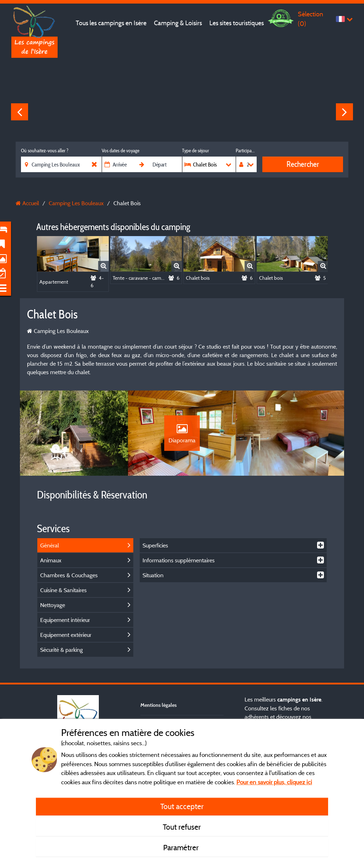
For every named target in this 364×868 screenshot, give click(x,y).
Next (344, 112)
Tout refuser (182, 827)
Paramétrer (182, 847)
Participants (246, 151)
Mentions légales (159, 705)
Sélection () (311, 19)
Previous (20, 112)
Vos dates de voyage (121, 151)
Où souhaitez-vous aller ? (45, 151)
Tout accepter (182, 806)
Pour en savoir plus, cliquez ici (274, 782)
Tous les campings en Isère (111, 23)
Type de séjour (196, 151)
